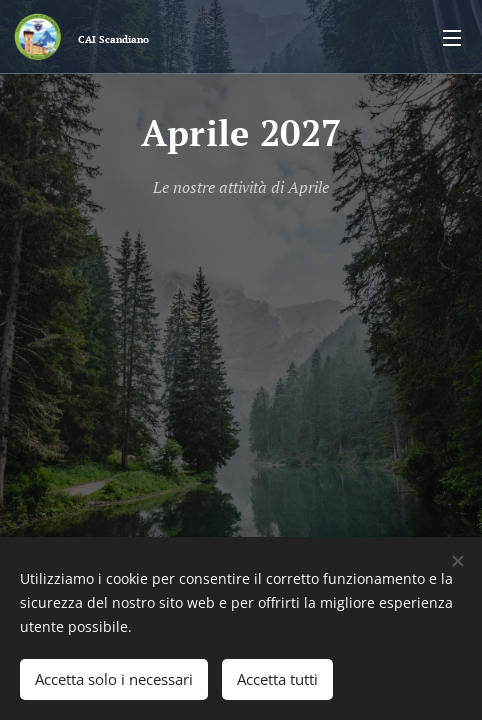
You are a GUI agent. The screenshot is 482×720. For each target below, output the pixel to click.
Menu (452, 38)
